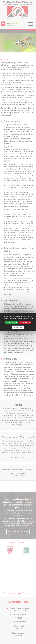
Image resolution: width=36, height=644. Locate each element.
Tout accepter (11, 323)
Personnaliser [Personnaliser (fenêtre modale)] (18, 327)
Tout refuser (25, 323)
